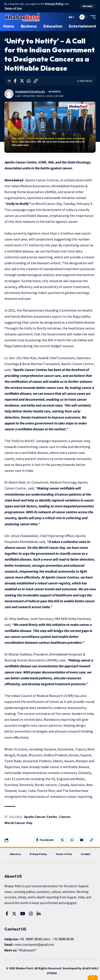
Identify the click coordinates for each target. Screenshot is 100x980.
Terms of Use (13, 8)
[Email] (82, 840)
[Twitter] (14, 914)
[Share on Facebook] (15, 81)
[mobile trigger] (92, 17)
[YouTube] (23, 914)
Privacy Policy (54, 4)
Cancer (65, 817)
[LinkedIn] (39, 914)
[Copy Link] (36, 81)
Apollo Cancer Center (41, 817)
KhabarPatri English (30, 92)
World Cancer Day (18, 823)
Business (55, 92)
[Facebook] (7, 914)
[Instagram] (31, 914)
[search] (63, 17)
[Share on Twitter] (22, 81)
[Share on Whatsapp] (29, 81)
